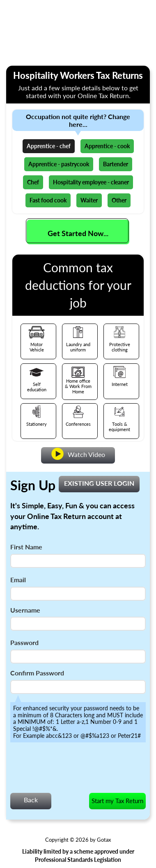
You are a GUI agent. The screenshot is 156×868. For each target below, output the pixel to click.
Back (31, 800)
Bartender (116, 164)
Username (25, 610)
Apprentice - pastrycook (59, 164)
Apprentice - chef (49, 146)
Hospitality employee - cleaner (91, 182)
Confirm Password (37, 673)
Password (24, 642)
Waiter (89, 200)
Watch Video (78, 454)
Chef (33, 182)
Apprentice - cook (107, 146)
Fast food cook (48, 200)
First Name (26, 547)
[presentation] (73, 770)
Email (18, 580)
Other (119, 200)
